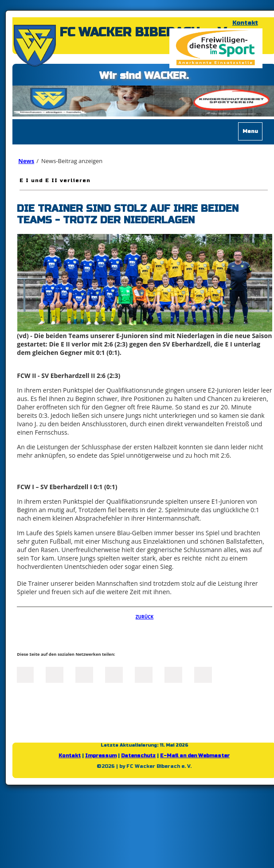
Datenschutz (138, 756)
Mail (144, 674)
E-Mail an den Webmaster (195, 756)
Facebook (25, 674)
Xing (114, 674)
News (26, 161)
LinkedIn (84, 674)
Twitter (55, 674)
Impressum (101, 756)
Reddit (203, 674)
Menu (250, 131)
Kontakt (245, 23)
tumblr (173, 674)
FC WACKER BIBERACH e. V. (144, 32)
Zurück (145, 617)
